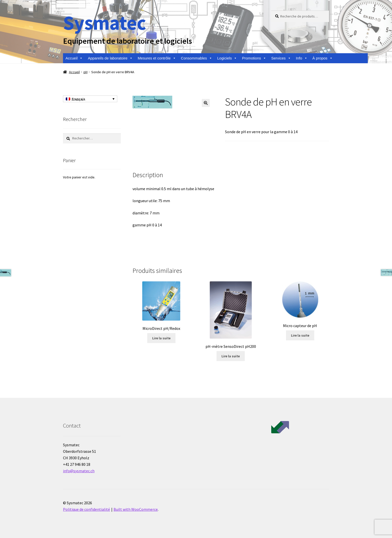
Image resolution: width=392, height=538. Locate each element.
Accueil (74, 58)
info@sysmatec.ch (79, 471)
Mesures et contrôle (157, 58)
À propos (323, 58)
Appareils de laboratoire (110, 58)
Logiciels (227, 58)
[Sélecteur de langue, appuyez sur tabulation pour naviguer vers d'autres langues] (90, 99)
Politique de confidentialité (86, 509)
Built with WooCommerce (136, 509)
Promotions (254, 58)
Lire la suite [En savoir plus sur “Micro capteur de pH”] (300, 335)
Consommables (197, 58)
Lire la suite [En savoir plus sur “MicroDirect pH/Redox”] (161, 338)
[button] (206, 103)
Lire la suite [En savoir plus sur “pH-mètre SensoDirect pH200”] (231, 356)
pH (85, 72)
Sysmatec (104, 23)
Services (281, 58)
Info (302, 58)
